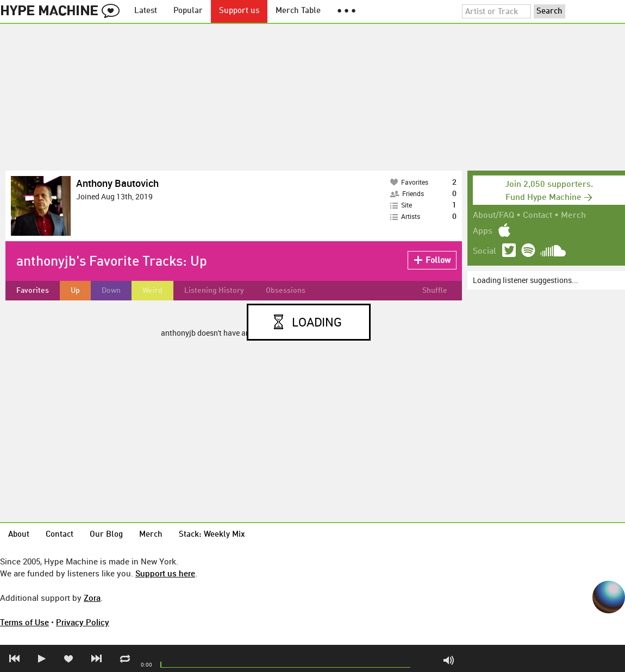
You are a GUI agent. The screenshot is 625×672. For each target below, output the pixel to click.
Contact (537, 216)
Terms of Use (24, 622)
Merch (573, 216)
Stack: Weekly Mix (212, 535)
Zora (92, 598)
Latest (146, 11)
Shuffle (435, 291)
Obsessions (286, 291)
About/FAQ (493, 216)
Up (75, 291)
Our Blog (106, 535)
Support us (239, 11)
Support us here (165, 573)
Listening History (214, 291)
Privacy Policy (83, 622)
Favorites (33, 291)
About (19, 535)
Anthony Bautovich (117, 183)
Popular (188, 11)
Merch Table (298, 11)
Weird (152, 291)
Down (111, 291)
